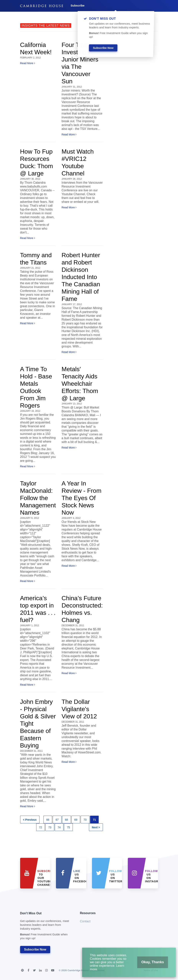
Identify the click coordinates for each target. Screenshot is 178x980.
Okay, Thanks (147, 966)
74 (59, 827)
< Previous (30, 820)
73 (50, 827)
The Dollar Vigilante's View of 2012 (79, 709)
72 (41, 827)
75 (68, 827)
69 (76, 820)
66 (48, 820)
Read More (28, 63)
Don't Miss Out (45, 927)
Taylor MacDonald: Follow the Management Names (38, 498)
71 (94, 820)
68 (66, 820)
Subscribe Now (35, 949)
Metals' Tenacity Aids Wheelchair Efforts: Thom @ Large (80, 384)
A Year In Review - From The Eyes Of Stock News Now (81, 498)
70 (85, 820)
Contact (85, 921)
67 (57, 820)
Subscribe (78, 5)
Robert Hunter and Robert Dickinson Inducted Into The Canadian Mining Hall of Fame (81, 277)
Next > (96, 827)
